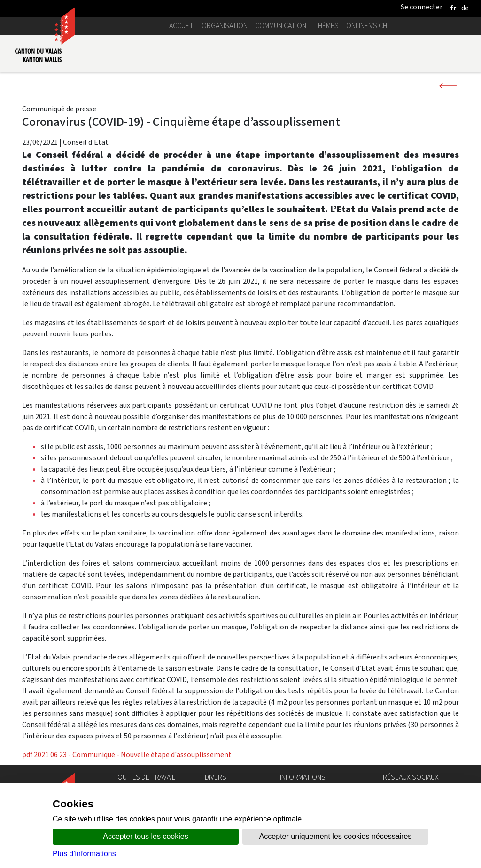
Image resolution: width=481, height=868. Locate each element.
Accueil (182, 26)
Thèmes (326, 26)
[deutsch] (465, 8)
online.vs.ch (367, 26)
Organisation (225, 26)
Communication (281, 26)
